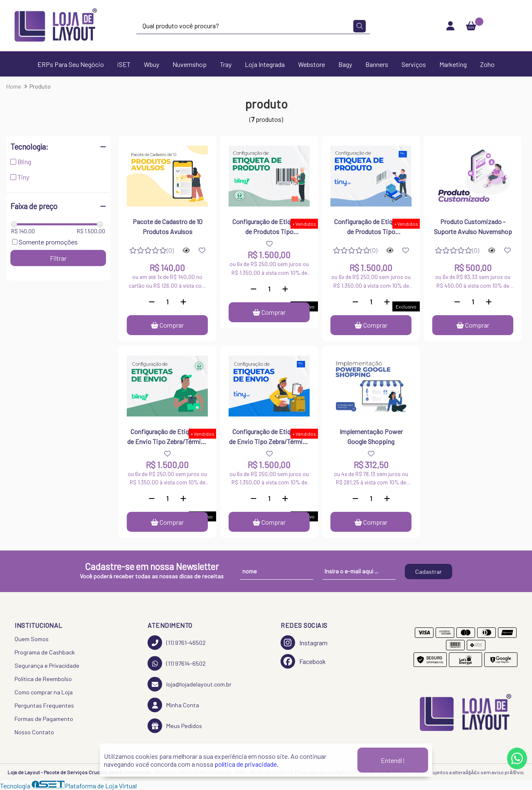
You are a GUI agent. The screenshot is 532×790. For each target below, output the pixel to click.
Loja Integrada (265, 64)
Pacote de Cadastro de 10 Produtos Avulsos (167, 226)
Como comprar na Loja (44, 692)
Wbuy (151, 64)
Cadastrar (429, 572)
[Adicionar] (183, 302)
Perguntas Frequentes (44, 705)
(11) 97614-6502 (177, 663)
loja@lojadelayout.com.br (190, 684)
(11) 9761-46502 (177, 643)
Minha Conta (173, 705)
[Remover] (152, 302)
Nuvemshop (190, 64)
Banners (377, 64)
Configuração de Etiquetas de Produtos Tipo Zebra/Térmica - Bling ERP (269, 227)
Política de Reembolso (43, 679)
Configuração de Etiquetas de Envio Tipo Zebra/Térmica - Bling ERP (167, 437)
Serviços (414, 64)
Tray (226, 64)
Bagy (345, 64)
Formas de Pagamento (44, 719)
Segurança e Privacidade (47, 665)
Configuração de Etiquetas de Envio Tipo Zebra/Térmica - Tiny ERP (269, 437)
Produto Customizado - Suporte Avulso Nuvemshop (473, 226)
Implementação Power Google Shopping (371, 436)
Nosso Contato (34, 732)
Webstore (312, 64)
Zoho (487, 64)
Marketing (453, 64)
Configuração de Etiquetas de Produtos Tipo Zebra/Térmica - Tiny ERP (371, 227)
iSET (124, 64)
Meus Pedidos (175, 726)
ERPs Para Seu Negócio (71, 64)
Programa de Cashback (45, 652)
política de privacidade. (246, 764)
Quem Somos (32, 639)
